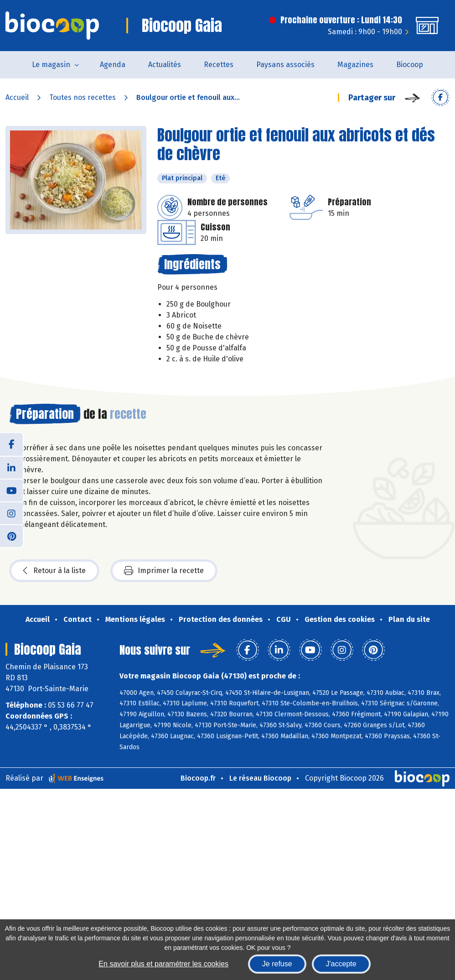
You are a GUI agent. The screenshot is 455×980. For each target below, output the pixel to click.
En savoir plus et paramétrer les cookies (163, 964)
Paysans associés (285, 65)
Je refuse (277, 964)
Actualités (165, 65)
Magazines (355, 65)
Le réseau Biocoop (260, 778)
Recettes (219, 65)
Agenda (113, 65)
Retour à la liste (54, 571)
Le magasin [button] (51, 65)
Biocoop (410, 65)
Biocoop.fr (198, 778)
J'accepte (341, 964)
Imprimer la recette (164, 571)
